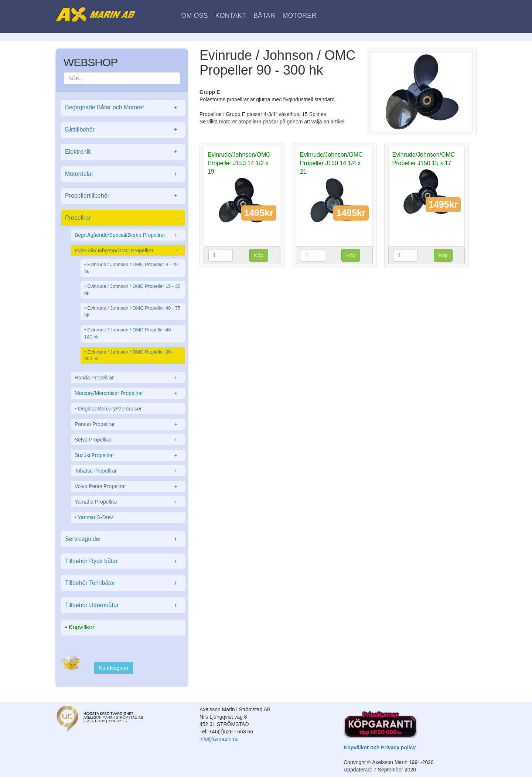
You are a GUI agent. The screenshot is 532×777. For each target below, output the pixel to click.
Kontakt (231, 16)
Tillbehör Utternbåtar (123, 605)
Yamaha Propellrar (128, 502)
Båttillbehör (123, 130)
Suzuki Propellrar (128, 455)
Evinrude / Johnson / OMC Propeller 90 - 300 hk (129, 355)
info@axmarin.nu (219, 739)
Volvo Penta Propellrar (128, 486)
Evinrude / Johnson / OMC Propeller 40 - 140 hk (129, 333)
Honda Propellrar (128, 378)
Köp (259, 255)
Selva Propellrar (128, 440)
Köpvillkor (81, 627)
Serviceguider (123, 539)
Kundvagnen (114, 668)
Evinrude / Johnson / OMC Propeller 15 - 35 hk (132, 290)
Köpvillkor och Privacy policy (380, 747)
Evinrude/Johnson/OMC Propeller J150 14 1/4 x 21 (331, 163)
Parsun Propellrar (128, 424)
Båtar (264, 16)
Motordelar (123, 174)
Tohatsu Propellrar (128, 471)
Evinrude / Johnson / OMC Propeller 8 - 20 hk (131, 268)
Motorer (300, 16)
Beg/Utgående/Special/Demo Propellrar (128, 235)
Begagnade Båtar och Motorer (123, 108)
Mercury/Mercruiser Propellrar (128, 393)
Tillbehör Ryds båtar (123, 561)
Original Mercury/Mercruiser (110, 409)
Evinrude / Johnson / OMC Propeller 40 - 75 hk (132, 311)
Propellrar (123, 218)
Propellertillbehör (123, 196)
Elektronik (123, 152)
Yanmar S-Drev (96, 517)
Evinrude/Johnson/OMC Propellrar (128, 251)
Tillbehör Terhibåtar (123, 583)
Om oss (195, 16)
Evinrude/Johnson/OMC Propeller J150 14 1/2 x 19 (239, 163)
